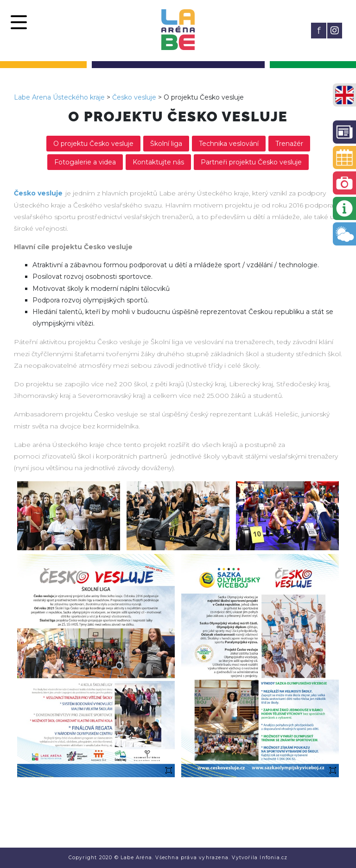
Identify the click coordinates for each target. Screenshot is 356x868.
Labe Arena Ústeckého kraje (59, 97)
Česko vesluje (134, 97)
